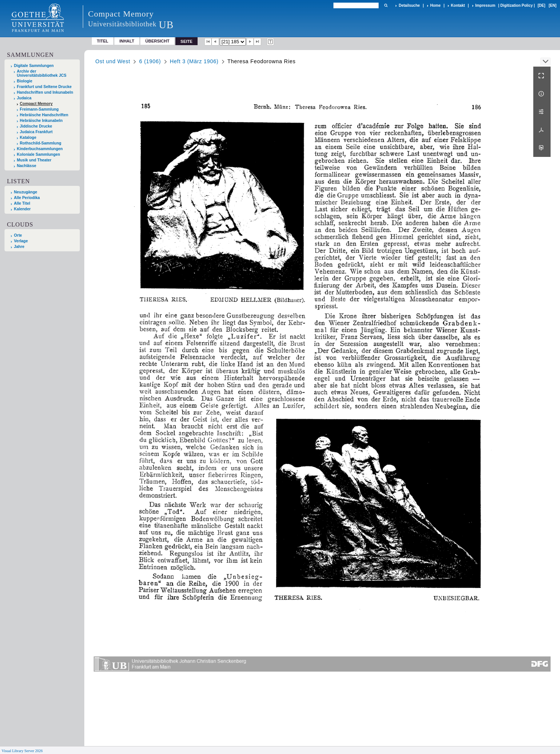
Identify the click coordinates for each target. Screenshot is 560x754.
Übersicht (157, 41)
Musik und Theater (34, 160)
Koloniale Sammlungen (39, 154)
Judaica (24, 98)
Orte (18, 235)
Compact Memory (36, 104)
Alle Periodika (27, 198)
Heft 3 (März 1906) (194, 61)
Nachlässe (27, 166)
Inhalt (127, 41)
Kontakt (458, 5)
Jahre (19, 247)
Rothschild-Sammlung (41, 143)
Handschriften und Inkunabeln (45, 92)
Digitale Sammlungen (34, 66)
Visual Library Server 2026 (22, 751)
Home (435, 5)
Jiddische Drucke (36, 126)
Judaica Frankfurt (36, 132)
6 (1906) (150, 61)
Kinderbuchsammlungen (40, 149)
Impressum (485, 5)
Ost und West (113, 61)
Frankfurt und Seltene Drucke (44, 87)
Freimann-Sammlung (39, 109)
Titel (103, 41)
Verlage (21, 241)
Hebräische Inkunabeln (41, 121)
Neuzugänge (26, 192)
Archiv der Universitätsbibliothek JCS (42, 73)
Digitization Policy (516, 5)
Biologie (25, 81)
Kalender (22, 209)
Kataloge (28, 138)
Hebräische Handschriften (44, 115)
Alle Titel (22, 203)
